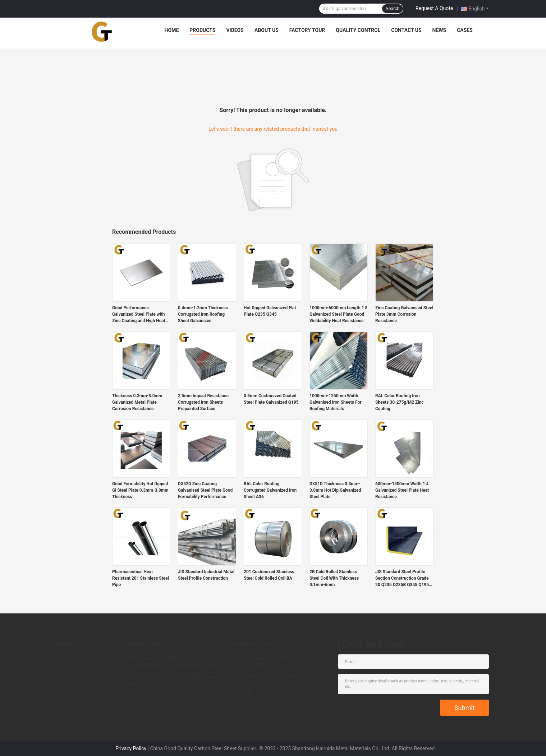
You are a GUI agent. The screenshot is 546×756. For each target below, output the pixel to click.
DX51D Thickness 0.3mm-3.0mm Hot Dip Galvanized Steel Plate (335, 490)
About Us (267, 30)
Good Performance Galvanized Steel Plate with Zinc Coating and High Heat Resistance (139, 315)
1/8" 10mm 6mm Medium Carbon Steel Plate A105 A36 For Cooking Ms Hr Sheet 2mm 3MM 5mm (172, 682)
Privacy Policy (131, 748)
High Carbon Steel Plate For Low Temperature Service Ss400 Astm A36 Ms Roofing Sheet (173, 663)
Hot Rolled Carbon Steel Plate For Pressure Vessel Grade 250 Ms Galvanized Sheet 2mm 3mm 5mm (174, 701)
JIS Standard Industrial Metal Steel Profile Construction (206, 575)
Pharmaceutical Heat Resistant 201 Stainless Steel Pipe (141, 578)
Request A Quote (434, 8)
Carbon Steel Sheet (144, 645)
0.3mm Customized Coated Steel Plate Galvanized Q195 (271, 399)
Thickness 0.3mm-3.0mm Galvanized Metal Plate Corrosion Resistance (137, 402)
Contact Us (406, 30)
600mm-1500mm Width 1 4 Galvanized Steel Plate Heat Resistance (402, 490)
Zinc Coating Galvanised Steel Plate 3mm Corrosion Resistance (404, 314)
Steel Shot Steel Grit (253, 645)
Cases (465, 30)
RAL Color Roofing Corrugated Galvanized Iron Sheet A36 (270, 490)
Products (202, 30)
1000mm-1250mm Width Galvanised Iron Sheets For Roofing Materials (336, 402)
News (439, 30)
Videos (235, 30)
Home (172, 30)
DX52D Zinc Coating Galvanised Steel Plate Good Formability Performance (205, 490)
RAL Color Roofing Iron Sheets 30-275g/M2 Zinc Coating (400, 402)
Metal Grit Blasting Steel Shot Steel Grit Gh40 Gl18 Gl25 (278, 662)
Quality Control (358, 30)
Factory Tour (307, 30)
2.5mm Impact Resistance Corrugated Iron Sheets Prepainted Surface (203, 402)
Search (393, 9)
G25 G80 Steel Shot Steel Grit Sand (273, 676)
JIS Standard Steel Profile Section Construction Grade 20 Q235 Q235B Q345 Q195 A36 (402, 579)
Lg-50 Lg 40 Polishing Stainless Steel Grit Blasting (280, 690)
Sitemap (67, 710)
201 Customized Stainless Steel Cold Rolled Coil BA (269, 575)
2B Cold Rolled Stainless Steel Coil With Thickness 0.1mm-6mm (334, 578)
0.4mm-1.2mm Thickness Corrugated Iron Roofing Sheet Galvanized (203, 314)
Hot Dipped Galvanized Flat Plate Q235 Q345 (270, 311)
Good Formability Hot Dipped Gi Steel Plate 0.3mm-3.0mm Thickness (140, 490)
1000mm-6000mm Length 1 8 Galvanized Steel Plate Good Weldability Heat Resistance (338, 314)
